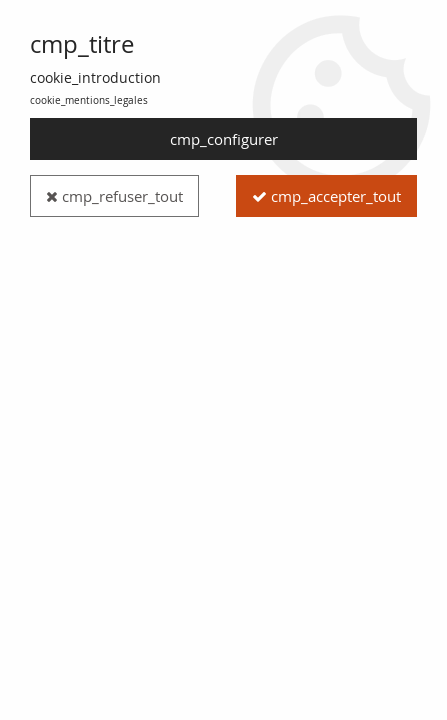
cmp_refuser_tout (114, 196)
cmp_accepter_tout (326, 196)
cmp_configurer (224, 139)
